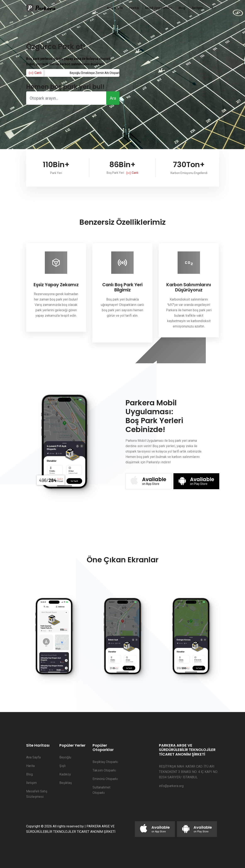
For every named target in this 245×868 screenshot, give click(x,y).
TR (211, 8)
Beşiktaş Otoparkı (105, 762)
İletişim (197, 8)
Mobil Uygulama (157, 8)
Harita (134, 8)
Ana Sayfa (115, 8)
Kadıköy (65, 774)
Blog (182, 8)
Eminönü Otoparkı (105, 779)
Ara (113, 98)
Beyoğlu (65, 757)
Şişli (62, 766)
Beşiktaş (66, 783)
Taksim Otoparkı (104, 770)
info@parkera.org (171, 786)
